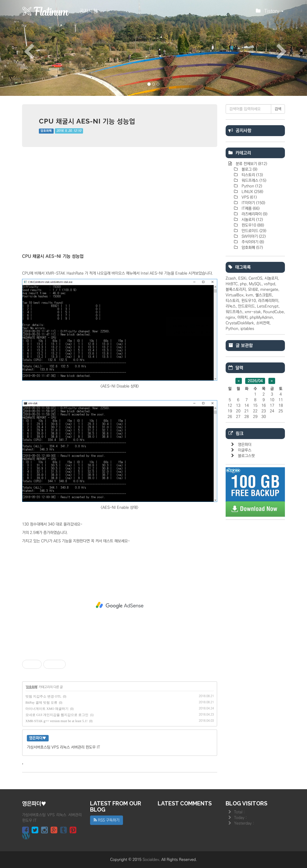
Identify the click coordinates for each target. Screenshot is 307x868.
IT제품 (250, 208)
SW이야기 (253, 236)
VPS (249, 197)
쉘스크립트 (264, 295)
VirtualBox (235, 295)
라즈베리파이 (254, 214)
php (243, 284)
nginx (230, 317)
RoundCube (273, 312)
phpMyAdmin (261, 317)
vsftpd (270, 284)
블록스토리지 (236, 290)
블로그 (249, 169)
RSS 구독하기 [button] (107, 820)
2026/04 (255, 381)
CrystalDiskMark (240, 323)
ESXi (242, 278)
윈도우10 (252, 225)
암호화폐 (46, 131)
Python (251, 186)
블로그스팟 (246, 456)
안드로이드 (253, 231)
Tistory (270, 13)
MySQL (255, 284)
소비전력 (263, 323)
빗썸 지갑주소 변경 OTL (43, 696)
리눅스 (231, 306)
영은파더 (245, 445)
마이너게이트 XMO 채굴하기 (47, 709)
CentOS (255, 278)
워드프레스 (253, 181)
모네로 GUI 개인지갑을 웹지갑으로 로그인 (57, 715)
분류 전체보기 (251, 164)
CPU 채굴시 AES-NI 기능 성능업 (87, 121)
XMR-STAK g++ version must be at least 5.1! (56, 721)
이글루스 (245, 450)
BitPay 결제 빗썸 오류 (41, 703)
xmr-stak (253, 312)
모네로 (253, 290)
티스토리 (252, 175)
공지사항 (88, 11)
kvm (249, 295)
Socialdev (151, 860)
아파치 (242, 317)
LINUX (252, 192)
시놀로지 (252, 220)
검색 (278, 109)
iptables (247, 329)
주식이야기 (252, 242)
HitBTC (232, 284)
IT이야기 (253, 203)
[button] (23, 48)
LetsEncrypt (268, 306)
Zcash (231, 278)
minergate (269, 290)
